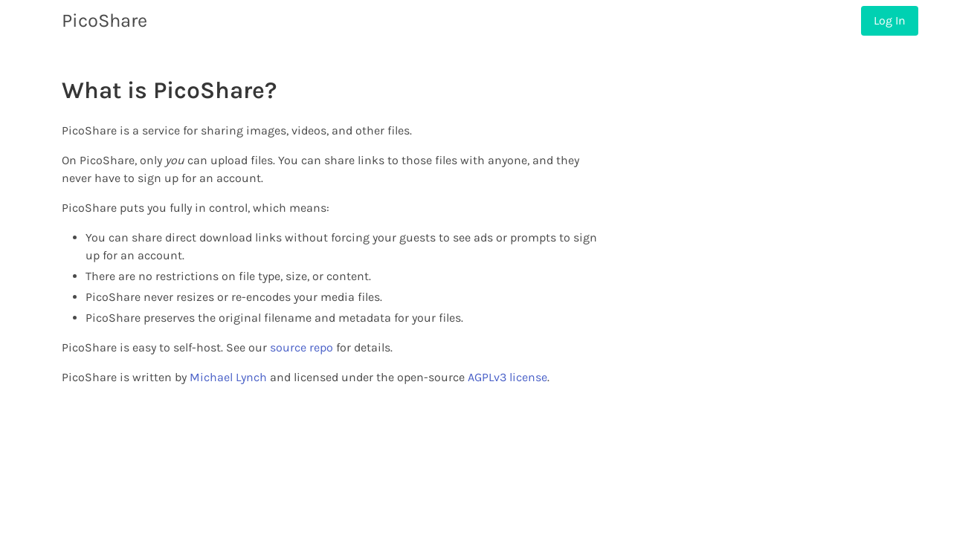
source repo (302, 347)
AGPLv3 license (507, 377)
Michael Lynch (228, 377)
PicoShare (104, 20)
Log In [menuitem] (890, 20)
